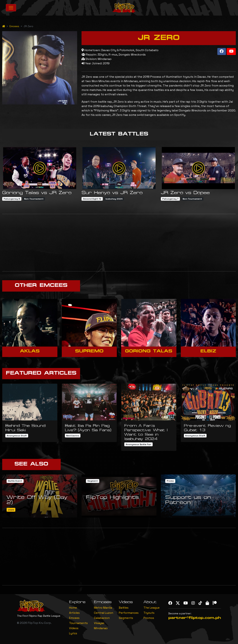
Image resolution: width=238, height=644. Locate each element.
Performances (129, 613)
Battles (124, 608)
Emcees (14, 26)
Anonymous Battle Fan (138, 444)
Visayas (99, 623)
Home (73, 608)
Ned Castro (73, 436)
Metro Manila (103, 608)
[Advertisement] (119, 243)
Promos (149, 618)
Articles (74, 613)
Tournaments (78, 623)
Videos (74, 628)
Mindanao (101, 628)
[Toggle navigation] (11, 8)
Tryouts (149, 613)
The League (152, 608)
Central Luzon (104, 613)
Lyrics (73, 633)
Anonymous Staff (17, 436)
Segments (126, 618)
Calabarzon (102, 618)
